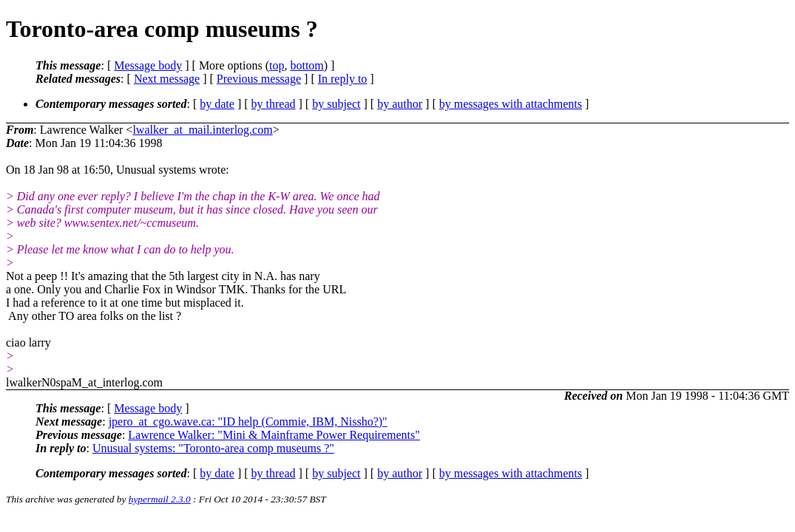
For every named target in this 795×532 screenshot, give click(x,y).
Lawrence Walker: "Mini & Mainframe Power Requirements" (274, 435)
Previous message (259, 79)
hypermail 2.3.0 (160, 499)
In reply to (343, 79)
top (277, 65)
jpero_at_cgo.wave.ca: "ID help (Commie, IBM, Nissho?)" (248, 422)
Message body (148, 65)
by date (217, 104)
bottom (307, 65)
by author (400, 104)
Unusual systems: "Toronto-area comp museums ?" (213, 448)
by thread (274, 104)
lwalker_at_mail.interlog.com (202, 130)
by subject (336, 104)
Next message (167, 79)
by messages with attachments (511, 104)
